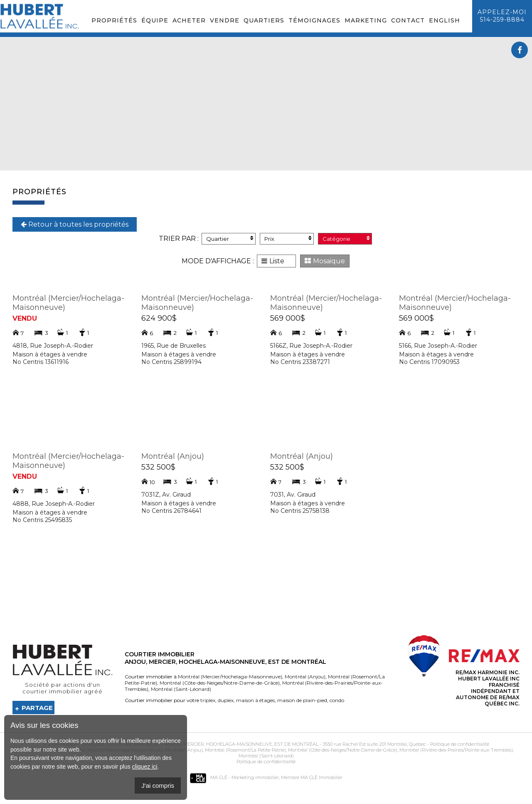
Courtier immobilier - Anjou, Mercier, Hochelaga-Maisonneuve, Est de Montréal (213, 744)
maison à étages (255, 700)
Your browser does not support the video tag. (266, 104)
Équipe (155, 20)
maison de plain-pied (302, 700)
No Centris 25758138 (300, 511)
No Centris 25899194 (171, 362)
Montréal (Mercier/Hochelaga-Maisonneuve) (230, 677)
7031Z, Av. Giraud (166, 495)
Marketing (366, 20)
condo (336, 700)
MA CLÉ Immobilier (321, 777)
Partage (37, 708)
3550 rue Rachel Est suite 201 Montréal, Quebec (374, 744)
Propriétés (114, 20)
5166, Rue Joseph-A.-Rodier (438, 346)
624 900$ (159, 318)
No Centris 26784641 (171, 511)
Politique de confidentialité (460, 744)
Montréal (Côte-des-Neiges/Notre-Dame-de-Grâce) (219, 683)
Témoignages (314, 20)
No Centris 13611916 (41, 362)
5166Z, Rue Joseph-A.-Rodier (311, 346)
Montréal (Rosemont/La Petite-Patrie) (245, 750)
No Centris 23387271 (300, 362)
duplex (225, 700)
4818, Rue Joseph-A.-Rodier (53, 346)
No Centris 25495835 (42, 520)
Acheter (189, 20)
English (445, 20)
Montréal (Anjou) (173, 456)
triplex (208, 700)
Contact (408, 20)
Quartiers (264, 20)
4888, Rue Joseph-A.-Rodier (54, 504)
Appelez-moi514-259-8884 (502, 16)
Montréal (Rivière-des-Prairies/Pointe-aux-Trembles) (456, 750)
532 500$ (158, 467)
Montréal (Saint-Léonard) (180, 689)
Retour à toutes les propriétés (75, 224)
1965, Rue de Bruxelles (174, 346)
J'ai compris (158, 785)
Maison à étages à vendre (50, 354)
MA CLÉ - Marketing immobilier (234, 777)
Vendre (225, 20)
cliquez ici (145, 767)
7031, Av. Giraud (293, 495)
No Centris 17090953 (429, 362)
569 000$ (288, 318)
